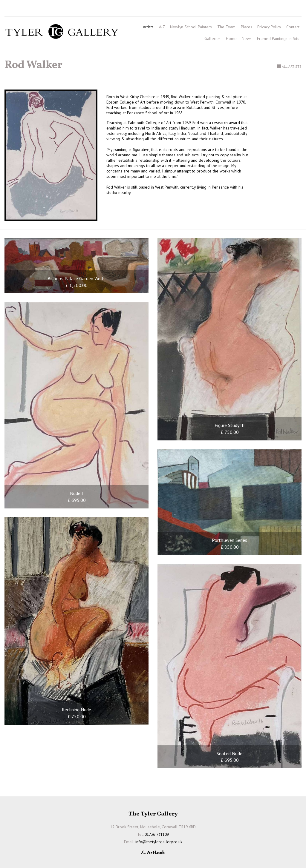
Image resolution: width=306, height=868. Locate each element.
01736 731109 (22, 9)
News (247, 38)
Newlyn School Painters (191, 27)
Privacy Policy (269, 27)
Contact (293, 27)
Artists (148, 27)
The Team (226, 27)
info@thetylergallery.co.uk (89, 9)
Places (247, 27)
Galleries (212, 38)
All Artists (292, 66)
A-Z (162, 27)
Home (231, 38)
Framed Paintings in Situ (278, 38)
